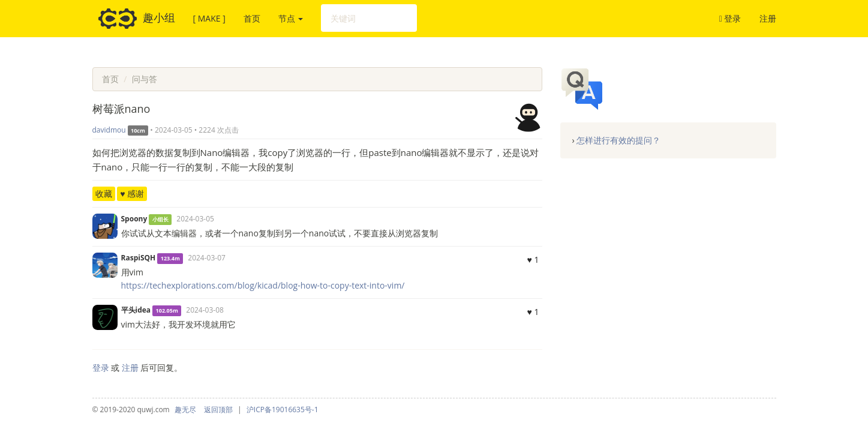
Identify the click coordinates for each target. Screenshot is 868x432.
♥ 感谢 (132, 193)
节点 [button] (291, 18)
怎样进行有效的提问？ (618, 140)
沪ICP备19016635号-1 (283, 409)
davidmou (109, 130)
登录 (730, 18)
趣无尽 (185, 409)
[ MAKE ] (209, 18)
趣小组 (137, 19)
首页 (252, 18)
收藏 (104, 193)
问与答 (145, 79)
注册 (768, 18)
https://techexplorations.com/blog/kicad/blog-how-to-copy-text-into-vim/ (263, 285)
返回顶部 (218, 409)
